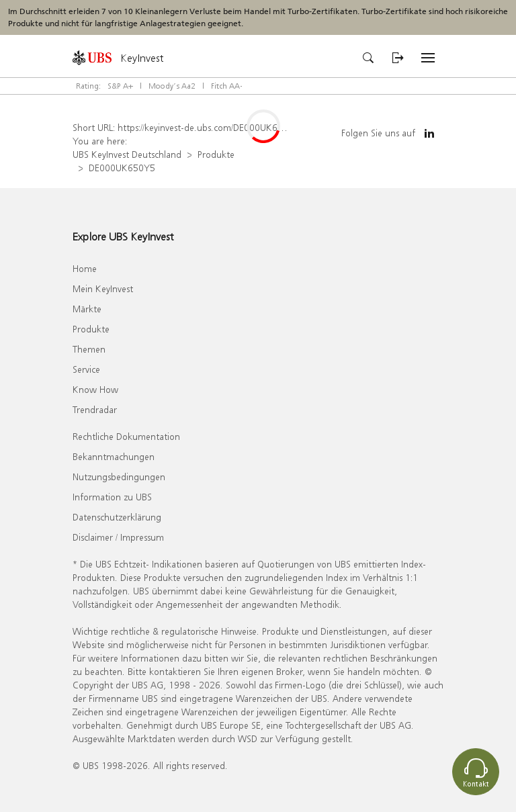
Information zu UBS (112, 497)
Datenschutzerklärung (117, 517)
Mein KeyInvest (103, 288)
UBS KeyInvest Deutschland (127, 154)
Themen (89, 349)
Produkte (216, 154)
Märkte (87, 309)
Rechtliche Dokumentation (126, 436)
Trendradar (95, 409)
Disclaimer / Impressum (118, 537)
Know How (95, 389)
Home (85, 268)
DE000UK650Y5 (122, 168)
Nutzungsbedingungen (119, 477)
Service (86, 369)
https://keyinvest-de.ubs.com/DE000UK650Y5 (209, 127)
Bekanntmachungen (114, 456)
